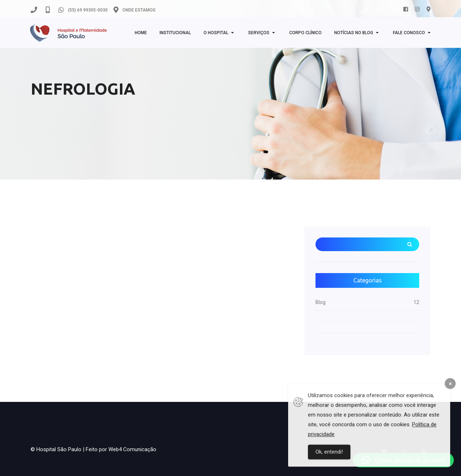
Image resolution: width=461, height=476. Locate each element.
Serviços (259, 33)
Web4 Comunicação (132, 449)
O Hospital (216, 33)
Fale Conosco (409, 33)
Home (141, 33)
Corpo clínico (305, 33)
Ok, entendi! (329, 455)
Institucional (175, 33)
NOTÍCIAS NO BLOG (354, 33)
